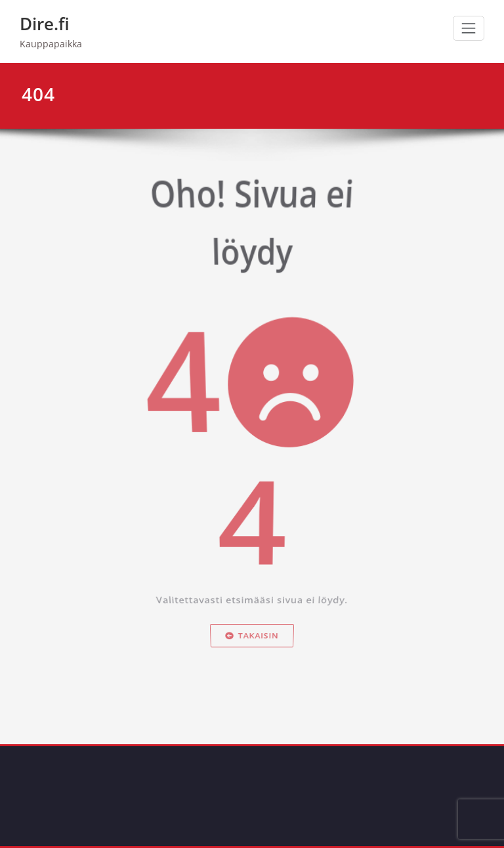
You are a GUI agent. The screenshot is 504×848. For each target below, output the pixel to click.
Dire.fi (45, 24)
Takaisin (252, 645)
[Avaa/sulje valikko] (469, 28)
